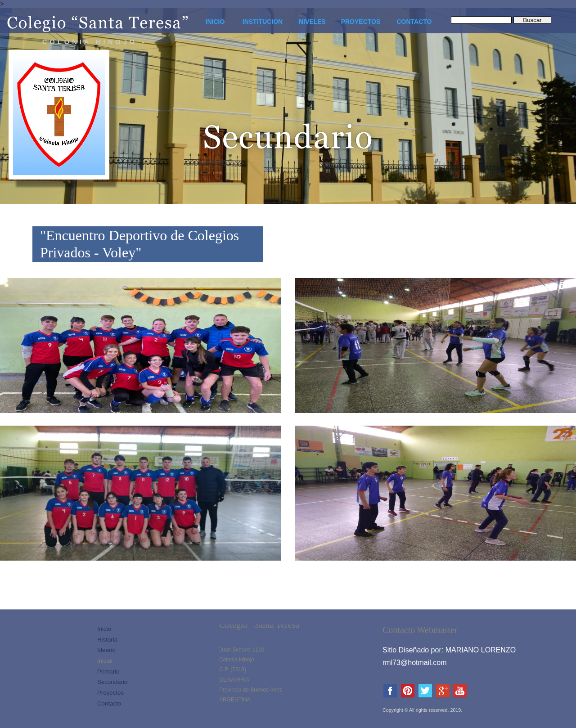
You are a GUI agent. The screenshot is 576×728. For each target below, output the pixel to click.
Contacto (109, 703)
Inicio (104, 629)
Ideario (106, 650)
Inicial (105, 661)
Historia (107, 640)
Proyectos (110, 693)
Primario (108, 672)
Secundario (112, 682)
